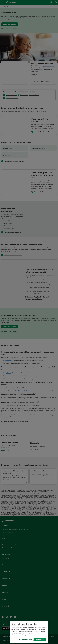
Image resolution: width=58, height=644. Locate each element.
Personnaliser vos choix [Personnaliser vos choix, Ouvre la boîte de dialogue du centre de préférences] (25, 639)
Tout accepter (40, 639)
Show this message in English (20, 635)
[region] (29, 632)
